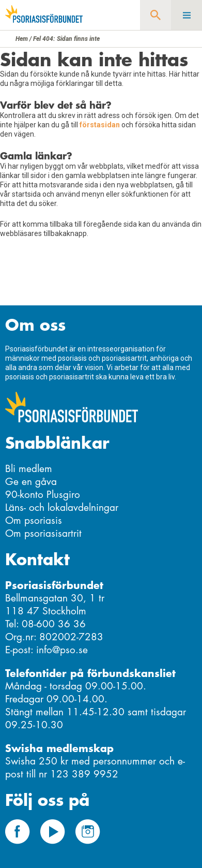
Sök (156, 15)
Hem (22, 39)
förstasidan (100, 125)
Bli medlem (29, 469)
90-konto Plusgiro (43, 495)
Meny (187, 15)
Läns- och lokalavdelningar (62, 507)
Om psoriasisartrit (43, 533)
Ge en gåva (31, 482)
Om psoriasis (34, 520)
